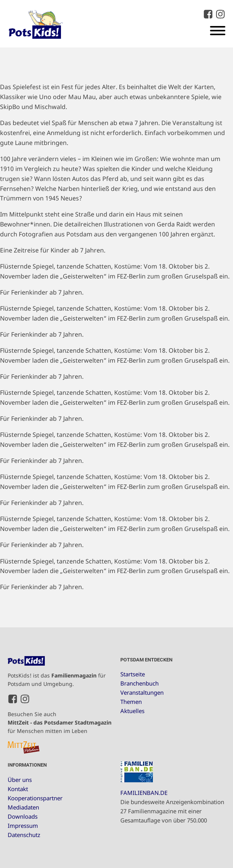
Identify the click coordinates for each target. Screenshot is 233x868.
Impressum (23, 826)
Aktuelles (132, 711)
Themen (131, 702)
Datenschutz (24, 835)
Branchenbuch (139, 683)
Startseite (133, 674)
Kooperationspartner (35, 798)
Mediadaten (23, 807)
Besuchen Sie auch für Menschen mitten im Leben (60, 723)
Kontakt (18, 789)
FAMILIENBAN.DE (144, 793)
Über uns (20, 780)
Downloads (23, 816)
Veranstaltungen (142, 692)
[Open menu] (218, 31)
